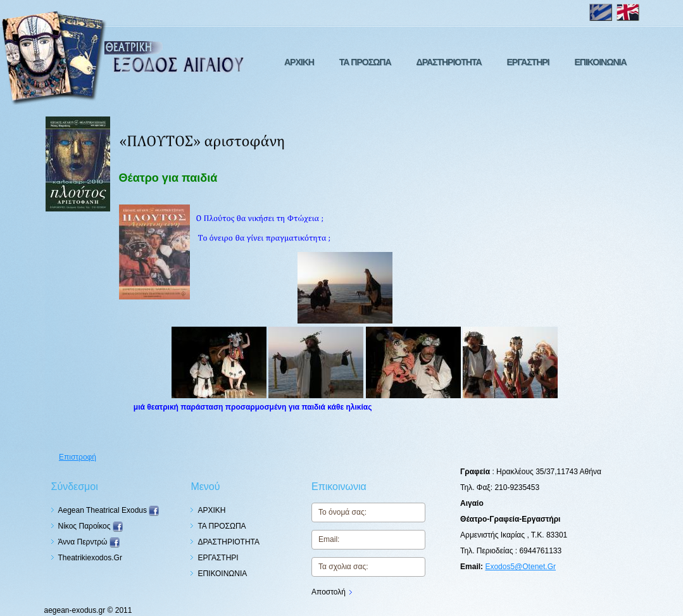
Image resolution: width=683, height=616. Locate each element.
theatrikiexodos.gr (90, 558)
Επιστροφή (78, 457)
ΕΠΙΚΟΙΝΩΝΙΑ (600, 62)
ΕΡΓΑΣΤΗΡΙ (528, 62)
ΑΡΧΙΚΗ (299, 62)
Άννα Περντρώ (89, 542)
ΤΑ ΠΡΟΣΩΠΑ (365, 62)
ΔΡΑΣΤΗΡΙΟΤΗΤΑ (449, 62)
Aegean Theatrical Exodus (109, 510)
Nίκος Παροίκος (91, 526)
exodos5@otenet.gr (520, 567)
